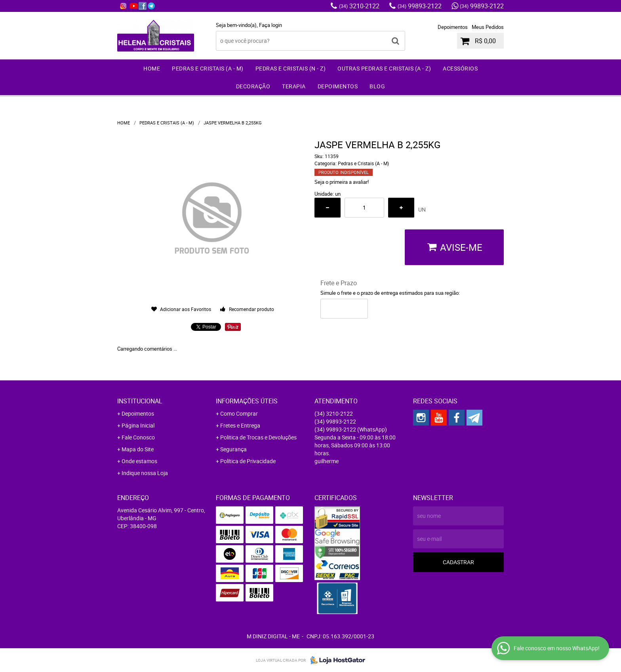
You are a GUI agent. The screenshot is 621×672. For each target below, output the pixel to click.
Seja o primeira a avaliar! (342, 182)
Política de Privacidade (248, 461)
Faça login (270, 25)
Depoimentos (453, 27)
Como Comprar (239, 413)
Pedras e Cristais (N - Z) (291, 68)
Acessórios (460, 68)
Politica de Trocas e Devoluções (258, 437)
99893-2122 (420, 6)
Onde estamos (139, 461)
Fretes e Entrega (240, 425)
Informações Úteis (247, 401)
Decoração (253, 86)
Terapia (294, 86)
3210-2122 (359, 6)
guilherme (327, 461)
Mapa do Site (138, 449)
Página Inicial (138, 425)
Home (152, 68)
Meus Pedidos (488, 27)
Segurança (233, 449)
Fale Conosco (138, 437)
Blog (377, 86)
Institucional (140, 401)
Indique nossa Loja (145, 473)
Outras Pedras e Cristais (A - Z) (384, 68)
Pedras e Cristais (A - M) (208, 68)
